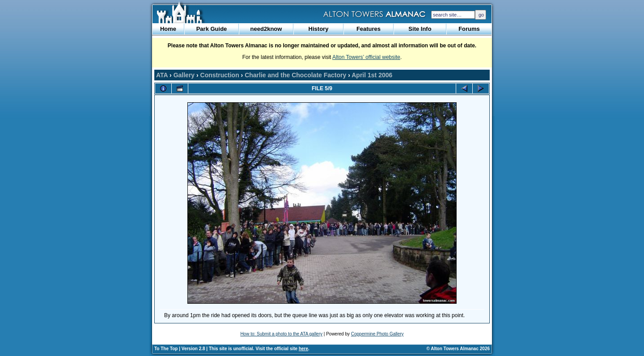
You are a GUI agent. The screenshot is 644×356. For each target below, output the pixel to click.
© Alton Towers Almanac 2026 (458, 349)
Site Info (420, 29)
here (303, 349)
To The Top (166, 349)
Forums (469, 29)
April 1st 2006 (372, 75)
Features (369, 29)
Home (168, 29)
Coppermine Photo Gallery (377, 334)
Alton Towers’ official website (366, 57)
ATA (162, 75)
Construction (220, 75)
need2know (266, 29)
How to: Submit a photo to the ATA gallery (281, 334)
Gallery (184, 75)
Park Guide (212, 29)
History (319, 29)
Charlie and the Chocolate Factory (295, 75)
